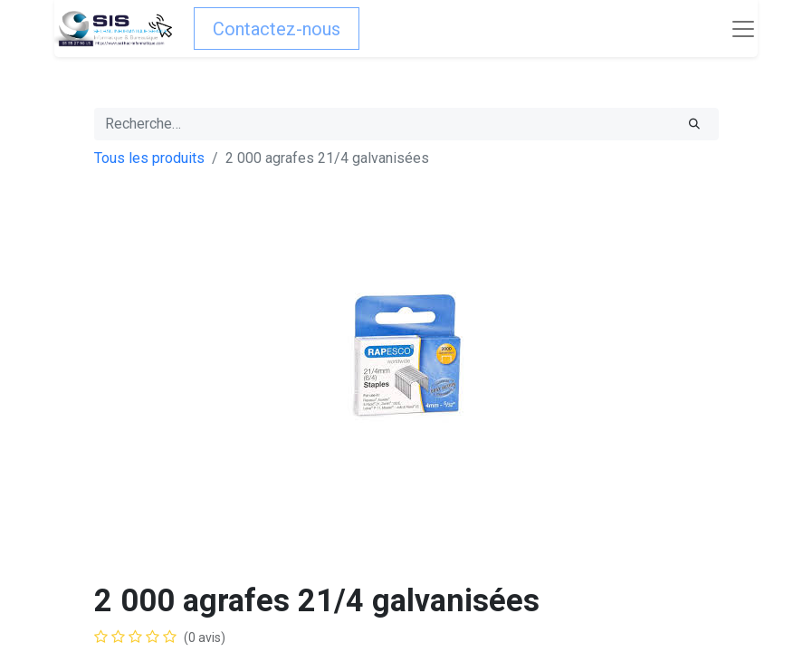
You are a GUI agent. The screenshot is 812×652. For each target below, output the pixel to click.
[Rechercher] (694, 124)
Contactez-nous (277, 29)
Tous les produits (149, 158)
